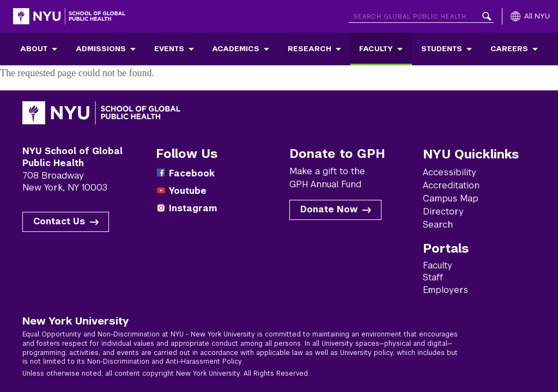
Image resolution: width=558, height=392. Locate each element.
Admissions (101, 49)
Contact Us (59, 221)
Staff (433, 277)
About (34, 49)
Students (442, 49)
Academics (236, 49)
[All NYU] (530, 16)
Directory (443, 212)
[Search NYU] (421, 14)
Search (438, 225)
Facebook (192, 173)
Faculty (376, 49)
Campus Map (451, 198)
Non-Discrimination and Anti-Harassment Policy (164, 362)
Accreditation (451, 185)
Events (169, 49)
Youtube (188, 191)
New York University (75, 321)
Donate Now (329, 209)
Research (310, 49)
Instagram (193, 208)
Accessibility (450, 172)
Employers (445, 290)
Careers (509, 49)
